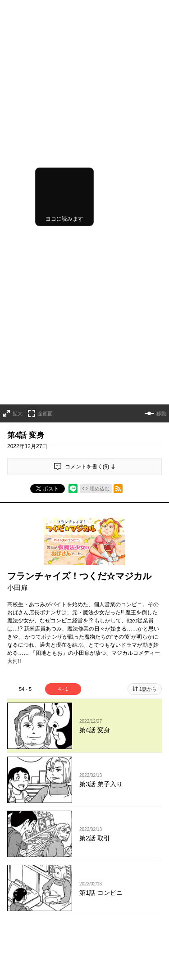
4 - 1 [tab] (63, 509)
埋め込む (100, 309)
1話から (148, 509)
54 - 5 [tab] (25, 509)
